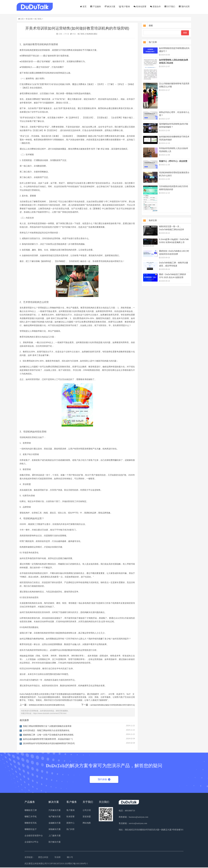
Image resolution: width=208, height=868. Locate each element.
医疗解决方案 (55, 843)
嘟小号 (70, 858)
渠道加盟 (87, 817)
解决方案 (109, 6)
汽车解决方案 (55, 811)
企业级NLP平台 (31, 843)
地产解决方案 (55, 817)
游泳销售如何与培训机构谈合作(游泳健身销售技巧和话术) (50, 744)
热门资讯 (39, 19)
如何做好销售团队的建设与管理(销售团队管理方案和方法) (113, 706)
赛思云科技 (43, 858)
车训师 (57, 858)
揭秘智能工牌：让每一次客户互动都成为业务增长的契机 (49, 735)
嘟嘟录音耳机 (31, 824)
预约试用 (183, 6)
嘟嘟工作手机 (31, 817)
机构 (89, 34)
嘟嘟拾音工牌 (31, 811)
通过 (96, 34)
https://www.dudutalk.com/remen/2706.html (50, 714)
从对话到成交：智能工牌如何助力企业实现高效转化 (47, 731)
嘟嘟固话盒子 (31, 830)
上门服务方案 (55, 836)
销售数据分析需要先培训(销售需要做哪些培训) (48, 706)
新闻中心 (70, 824)
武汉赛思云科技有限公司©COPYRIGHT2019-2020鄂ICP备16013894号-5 (56, 864)
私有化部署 (139, 6)
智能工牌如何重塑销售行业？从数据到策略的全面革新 (48, 727)
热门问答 (70, 830)
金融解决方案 (55, 824)
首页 (83, 6)
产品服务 (95, 6)
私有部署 (70, 817)
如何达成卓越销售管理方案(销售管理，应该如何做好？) (49, 740)
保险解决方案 (55, 830)
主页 (23, 19)
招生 (93, 34)
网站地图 (87, 824)
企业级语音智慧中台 (34, 836)
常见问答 (30, 19)
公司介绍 (87, 811)
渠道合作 (155, 6)
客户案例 (124, 6)
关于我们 (169, 6)
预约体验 (104, 780)
